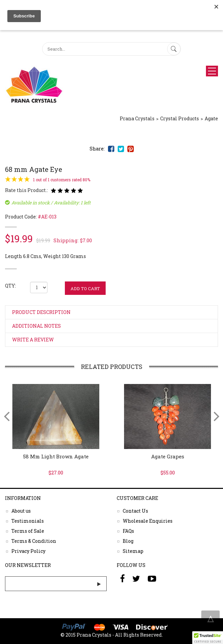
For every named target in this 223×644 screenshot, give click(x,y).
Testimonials (28, 521)
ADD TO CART (85, 288)
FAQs (128, 531)
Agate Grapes (168, 456)
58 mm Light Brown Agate (56, 456)
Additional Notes (36, 326)
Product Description (41, 312)
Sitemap (133, 551)
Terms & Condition (34, 541)
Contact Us (135, 510)
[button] (208, 638)
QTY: (11, 286)
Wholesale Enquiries (148, 521)
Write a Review (33, 340)
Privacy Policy (28, 551)
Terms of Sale (28, 531)
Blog (128, 541)
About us (21, 510)
